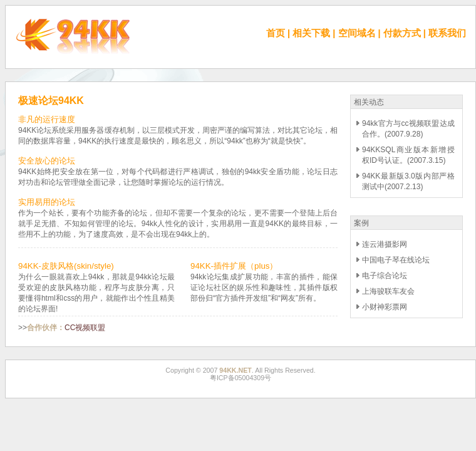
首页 (276, 33)
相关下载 (311, 33)
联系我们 (447, 33)
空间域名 (357, 33)
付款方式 (402, 33)
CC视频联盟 (85, 328)
